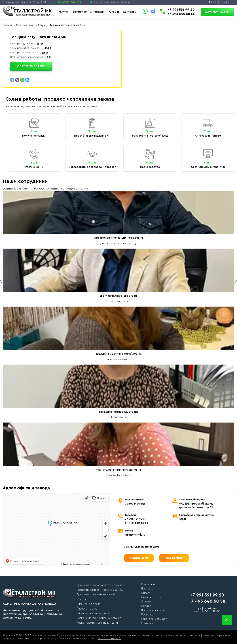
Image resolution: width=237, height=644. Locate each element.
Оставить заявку (218, 12)
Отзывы (115, 12)
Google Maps (174, 558)
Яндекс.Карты (139, 558)
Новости (147, 606)
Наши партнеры (151, 597)
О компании (98, 12)
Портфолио (79, 12)
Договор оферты (152, 610)
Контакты (130, 12)
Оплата (146, 593)
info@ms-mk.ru (222, 2)
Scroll (227, 620)
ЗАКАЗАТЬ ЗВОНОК (69, 2)
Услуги (63, 12)
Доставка (147, 589)
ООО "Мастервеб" (109, 639)
